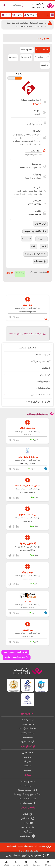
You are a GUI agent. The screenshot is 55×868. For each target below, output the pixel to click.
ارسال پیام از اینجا (33, 178)
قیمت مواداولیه (27, 742)
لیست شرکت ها (28, 733)
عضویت (28, 770)
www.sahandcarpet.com (31, 168)
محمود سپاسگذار (34, 124)
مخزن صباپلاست (43, 382)
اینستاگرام (28, 819)
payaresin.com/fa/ (27, 608)
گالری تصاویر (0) (42, 57)
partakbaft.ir (28, 521)
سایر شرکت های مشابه (17, 657)
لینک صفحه (38, 151)
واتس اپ (16, 863)
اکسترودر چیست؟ (27, 786)
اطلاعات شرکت (42, 50)
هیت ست (27, 239)
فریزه (44, 246)
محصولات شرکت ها (27, 729)
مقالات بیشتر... (28, 803)
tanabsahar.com (28, 637)
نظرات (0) (13, 57)
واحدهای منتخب (28, 348)
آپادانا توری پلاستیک (28, 544)
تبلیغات (27, 766)
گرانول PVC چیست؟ (28, 799)
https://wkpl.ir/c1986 (27, 464)
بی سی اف (42, 239)
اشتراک (6, 15)
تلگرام (27, 814)
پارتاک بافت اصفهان (27, 515)
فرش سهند (36, 104)
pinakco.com (27, 579)
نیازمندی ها (28, 737)
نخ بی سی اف (40, 261)
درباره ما (27, 757)
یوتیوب (27, 823)
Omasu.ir (27, 435)
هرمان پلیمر (45, 375)
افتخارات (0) (26, 57)
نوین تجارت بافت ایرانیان (28, 457)
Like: (20, 273)
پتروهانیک (46, 368)
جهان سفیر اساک (28, 428)
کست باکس (28, 836)
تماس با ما (27, 762)
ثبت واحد (17, 15)
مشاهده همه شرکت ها (15, 652)
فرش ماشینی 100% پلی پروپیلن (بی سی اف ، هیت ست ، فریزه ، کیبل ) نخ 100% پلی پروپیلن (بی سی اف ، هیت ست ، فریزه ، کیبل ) (26, 139)
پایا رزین (28, 601)
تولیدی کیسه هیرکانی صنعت (28, 486)
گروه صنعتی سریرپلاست (40, 361)
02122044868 (35, 204)
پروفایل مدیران (27, 724)
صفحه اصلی (27, 753)
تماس (45, 65)
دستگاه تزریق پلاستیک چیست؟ (28, 795)
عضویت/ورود (31, 15)
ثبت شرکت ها (28, 720)
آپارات (27, 832)
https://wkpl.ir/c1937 (28, 493)
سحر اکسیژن (28, 630)
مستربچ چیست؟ (27, 781)
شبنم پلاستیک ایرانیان (41, 395)
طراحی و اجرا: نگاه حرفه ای (28, 851)
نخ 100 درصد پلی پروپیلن (35, 254)
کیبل (33, 246)
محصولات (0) (27, 50)
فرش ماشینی (40, 224)
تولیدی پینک (27, 572)
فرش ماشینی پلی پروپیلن (35, 231)
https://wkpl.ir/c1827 (27, 550)
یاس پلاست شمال (43, 355)
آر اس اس (28, 827)
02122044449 (34, 215)
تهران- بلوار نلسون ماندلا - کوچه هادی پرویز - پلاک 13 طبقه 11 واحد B (28, 193)
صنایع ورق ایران (43, 388)
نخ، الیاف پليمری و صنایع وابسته (28, 308)
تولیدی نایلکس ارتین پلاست (38, 402)
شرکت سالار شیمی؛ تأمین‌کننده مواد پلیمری (28, 855)
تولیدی (37, 114)
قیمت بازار (48, 863)
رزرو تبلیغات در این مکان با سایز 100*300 (27, 334)
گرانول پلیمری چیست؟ (27, 790)
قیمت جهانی (36, 863)
